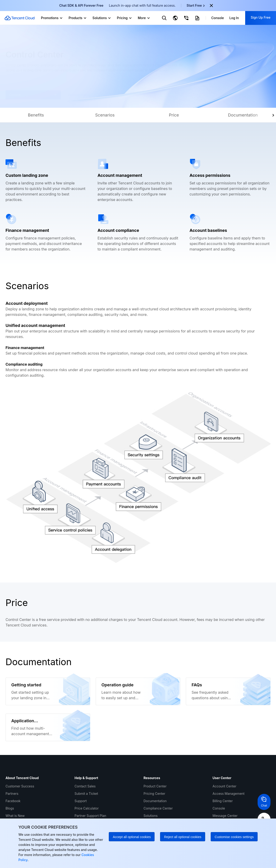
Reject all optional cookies (183, 837)
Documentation (155, 801)
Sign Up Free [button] (261, 17)
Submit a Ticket (86, 794)
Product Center (155, 786)
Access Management (229, 794)
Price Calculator (87, 808)
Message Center (225, 816)
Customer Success (20, 786)
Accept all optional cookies (132, 837)
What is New (15, 816)
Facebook (13, 801)
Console (219, 808)
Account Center (224, 786)
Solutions (151, 816)
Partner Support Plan (90, 816)
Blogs (10, 808)
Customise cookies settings (234, 837)
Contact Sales (85, 786)
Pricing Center (154, 794)
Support (81, 801)
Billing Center (223, 801)
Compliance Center (158, 808)
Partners (12, 794)
